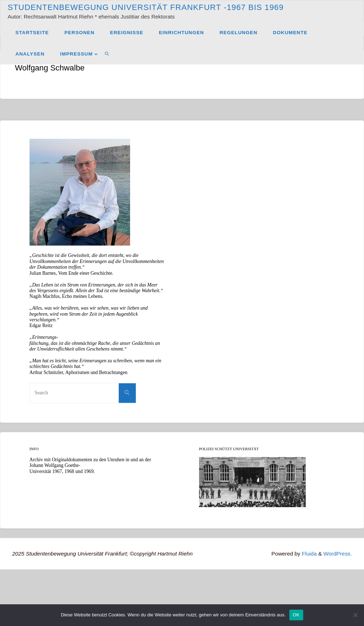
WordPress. (338, 554)
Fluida (309, 554)
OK (296, 615)
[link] (107, 54)
